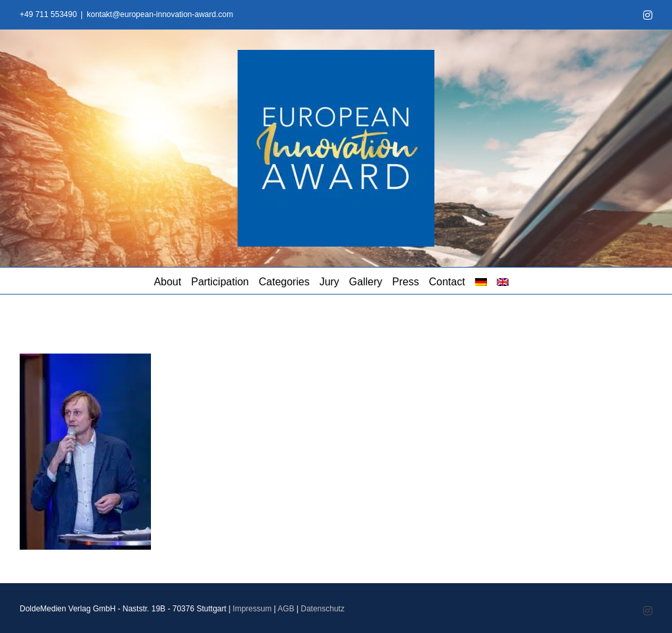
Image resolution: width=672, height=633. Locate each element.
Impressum (252, 609)
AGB (286, 609)
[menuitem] (481, 281)
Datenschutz (323, 609)
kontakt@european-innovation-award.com (160, 14)
